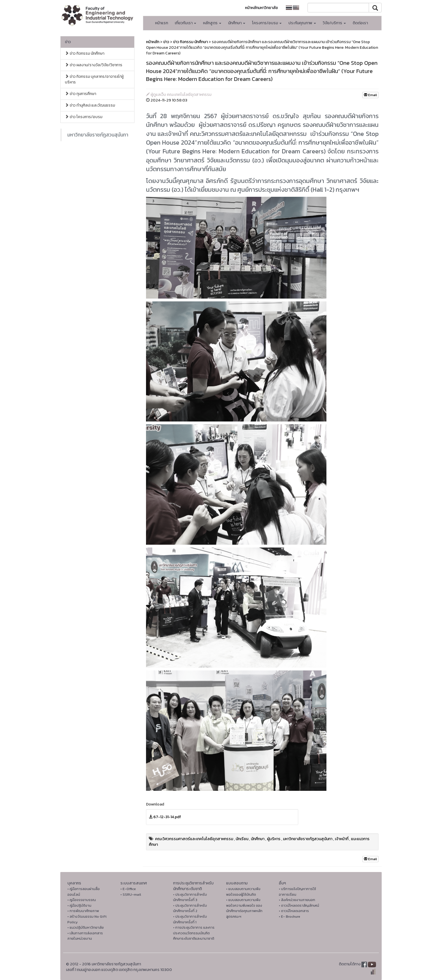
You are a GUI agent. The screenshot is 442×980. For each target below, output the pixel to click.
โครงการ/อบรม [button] (267, 23)
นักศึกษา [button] (237, 23)
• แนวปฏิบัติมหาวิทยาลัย (86, 927)
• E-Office (128, 889)
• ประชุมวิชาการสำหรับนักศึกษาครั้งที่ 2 (190, 908)
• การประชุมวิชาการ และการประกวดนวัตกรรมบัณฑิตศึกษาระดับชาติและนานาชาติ (194, 933)
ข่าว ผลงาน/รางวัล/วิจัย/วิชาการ (94, 65)
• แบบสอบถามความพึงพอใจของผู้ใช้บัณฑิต (243, 892)
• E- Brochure (289, 916)
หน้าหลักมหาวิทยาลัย (261, 8)
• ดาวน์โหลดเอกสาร (294, 911)
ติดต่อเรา (360, 23)
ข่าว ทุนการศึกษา (80, 94)
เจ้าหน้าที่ (342, 839)
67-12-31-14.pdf (167, 817)
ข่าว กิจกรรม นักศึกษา (85, 53)
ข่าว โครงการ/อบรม (84, 117)
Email (370, 95)
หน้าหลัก (153, 42)
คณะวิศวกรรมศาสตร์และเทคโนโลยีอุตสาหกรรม (194, 839)
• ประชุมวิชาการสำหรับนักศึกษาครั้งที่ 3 (190, 897)
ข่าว (68, 42)
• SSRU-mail (131, 894)
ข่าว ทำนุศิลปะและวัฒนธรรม (90, 105)
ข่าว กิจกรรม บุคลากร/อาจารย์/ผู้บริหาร (94, 79)
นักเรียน (242, 839)
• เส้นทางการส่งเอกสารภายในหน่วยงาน (85, 936)
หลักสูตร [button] (212, 23)
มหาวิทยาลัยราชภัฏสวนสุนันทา (98, 135)
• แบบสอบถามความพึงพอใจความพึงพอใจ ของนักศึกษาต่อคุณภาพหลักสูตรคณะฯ (244, 908)
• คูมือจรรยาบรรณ (82, 900)
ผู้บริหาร (274, 839)
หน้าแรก (162, 23)
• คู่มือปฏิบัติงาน (79, 905)
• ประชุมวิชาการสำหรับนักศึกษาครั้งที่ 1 (190, 919)
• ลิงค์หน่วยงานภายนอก (297, 900)
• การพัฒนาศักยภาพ (83, 911)
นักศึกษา (258, 839)
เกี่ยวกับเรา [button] (185, 23)
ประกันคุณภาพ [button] (302, 23)
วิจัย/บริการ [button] (334, 23)
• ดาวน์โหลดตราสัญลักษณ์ (299, 905)
